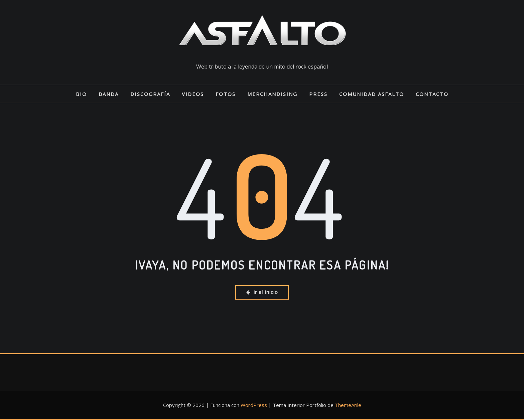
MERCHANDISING (272, 94)
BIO (81, 94)
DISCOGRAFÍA (150, 94)
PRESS (318, 94)
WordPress (254, 405)
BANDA (109, 94)
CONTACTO (432, 94)
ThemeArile (348, 405)
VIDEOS (193, 94)
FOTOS (226, 94)
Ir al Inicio (262, 292)
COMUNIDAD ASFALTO (372, 94)
